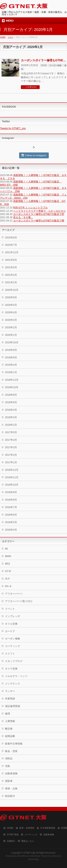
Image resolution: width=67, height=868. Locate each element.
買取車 (9, 781)
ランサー (10, 691)
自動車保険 (11, 773)
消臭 (8, 766)
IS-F (7, 579)
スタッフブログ (14, 661)
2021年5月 (11, 267)
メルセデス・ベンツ (16, 676)
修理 (8, 714)
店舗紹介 (11, 841)
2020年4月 (11, 312)
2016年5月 (11, 522)
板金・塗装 (11, 751)
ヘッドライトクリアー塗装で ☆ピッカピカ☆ (39, 211)
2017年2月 (11, 455)
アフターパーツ (14, 594)
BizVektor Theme (39, 856)
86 (6, 549)
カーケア (10, 631)
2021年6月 (11, 260)
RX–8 (8, 586)
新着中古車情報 (14, 744)
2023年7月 (11, 245)
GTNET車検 (13, 835)
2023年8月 (11, 238)
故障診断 (10, 736)
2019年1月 (11, 372)
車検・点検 (11, 788)
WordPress (23, 856)
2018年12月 (12, 380)
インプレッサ (13, 616)
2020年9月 (11, 297)
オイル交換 (11, 624)
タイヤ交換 (11, 669)
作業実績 (10, 699)
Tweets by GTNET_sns (13, 128)
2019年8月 (11, 350)
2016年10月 (12, 485)
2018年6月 (11, 402)
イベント (10, 609)
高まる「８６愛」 (23, 217)
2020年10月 (12, 290)
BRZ (8, 564)
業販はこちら (28, 841)
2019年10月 (12, 342)
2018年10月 (12, 387)
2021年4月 (11, 275)
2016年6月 (11, 515)
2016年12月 (12, 470)
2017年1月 (11, 462)
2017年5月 (11, 432)
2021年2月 (11, 282)
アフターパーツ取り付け (19, 601)
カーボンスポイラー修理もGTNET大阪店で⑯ (39, 221)
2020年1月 (11, 335)
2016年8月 (11, 500)
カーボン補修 (55, 65)
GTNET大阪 (29, 853)
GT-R (44, 65)
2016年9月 (11, 492)
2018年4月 (11, 410)
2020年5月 (11, 305)
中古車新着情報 (48, 828)
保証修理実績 (13, 706)
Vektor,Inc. (57, 856)
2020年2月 (11, 327)
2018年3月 (11, 417)
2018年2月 (11, 425)
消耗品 (9, 758)
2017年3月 (11, 447)
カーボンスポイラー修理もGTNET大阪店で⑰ (39, 214)
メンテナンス (13, 684)
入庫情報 (10, 721)
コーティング (13, 646)
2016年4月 (11, 530)
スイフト (10, 654)
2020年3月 (11, 320)
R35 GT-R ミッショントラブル (30, 207)
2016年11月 (12, 477)
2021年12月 (12, 252)
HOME (10, 828)
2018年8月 (11, 395)
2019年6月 (11, 357)
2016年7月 (11, 507)
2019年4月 (11, 365)
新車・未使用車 (27, 828)
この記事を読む (31, 87)
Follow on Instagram (34, 155)
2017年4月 (11, 440)
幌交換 (9, 729)
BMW (8, 556)
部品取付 (10, 796)
